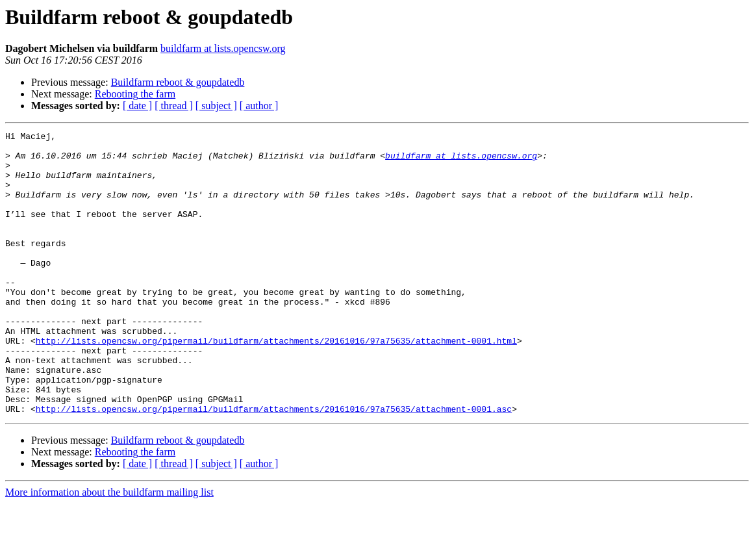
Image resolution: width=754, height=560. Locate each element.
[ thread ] (174, 106)
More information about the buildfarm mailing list (109, 549)
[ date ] (137, 106)
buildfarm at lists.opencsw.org (223, 48)
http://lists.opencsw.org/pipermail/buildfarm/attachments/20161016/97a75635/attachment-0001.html (276, 383)
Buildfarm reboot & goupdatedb (178, 82)
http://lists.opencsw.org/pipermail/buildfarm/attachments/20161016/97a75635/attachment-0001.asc (274, 465)
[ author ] (259, 106)
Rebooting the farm (135, 94)
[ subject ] (216, 106)
